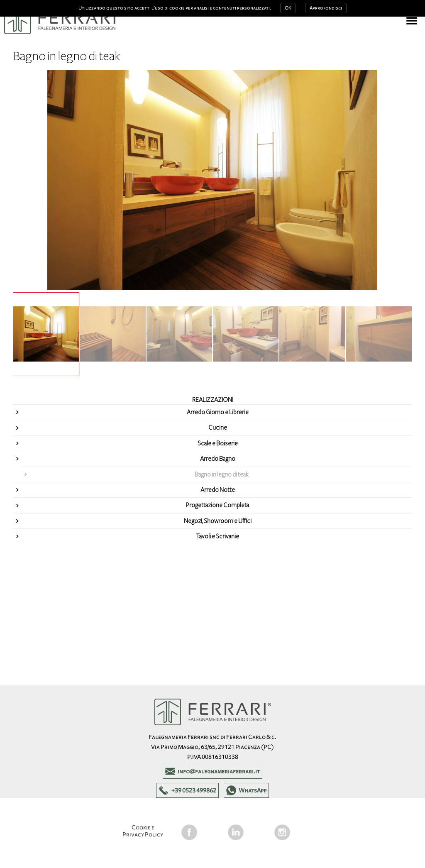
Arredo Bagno (218, 459)
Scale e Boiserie (218, 443)
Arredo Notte (218, 490)
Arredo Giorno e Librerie (218, 412)
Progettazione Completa (217, 505)
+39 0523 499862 (194, 790)
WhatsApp (253, 790)
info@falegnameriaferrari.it (219, 771)
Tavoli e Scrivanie (217, 536)
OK (288, 8)
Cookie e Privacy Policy (143, 831)
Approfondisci (326, 8)
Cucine (218, 428)
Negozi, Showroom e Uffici (218, 521)
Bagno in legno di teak (222, 474)
